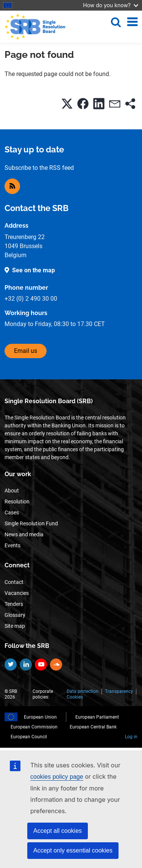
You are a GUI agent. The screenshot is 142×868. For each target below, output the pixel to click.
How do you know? (111, 5)
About (12, 491)
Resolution (17, 502)
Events (12, 545)
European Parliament (97, 717)
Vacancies (17, 593)
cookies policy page (57, 777)
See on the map (34, 270)
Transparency (119, 691)
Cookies (75, 697)
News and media (24, 534)
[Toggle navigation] (132, 22)
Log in (131, 737)
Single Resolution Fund (31, 523)
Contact (14, 582)
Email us (26, 351)
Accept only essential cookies (73, 850)
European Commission (34, 727)
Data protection (83, 691)
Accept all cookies (58, 831)
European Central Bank (93, 727)
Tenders (14, 604)
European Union (40, 717)
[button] (67, 104)
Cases (12, 512)
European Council (29, 737)
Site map (15, 626)
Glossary (15, 615)
